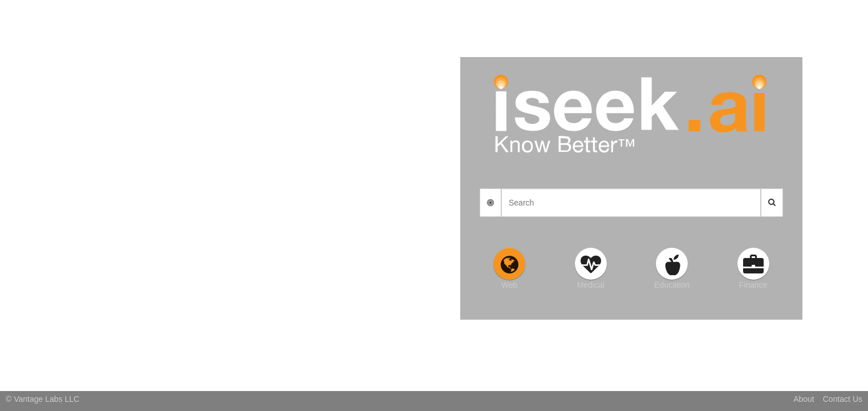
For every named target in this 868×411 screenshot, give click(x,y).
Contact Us (843, 399)
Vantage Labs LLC (46, 399)
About (804, 399)
